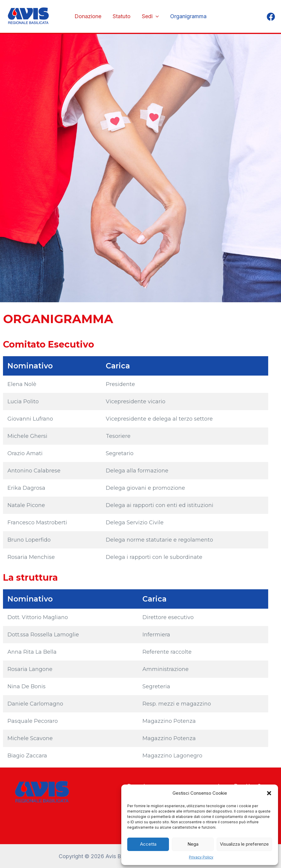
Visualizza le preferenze (244, 844)
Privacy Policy (201, 857)
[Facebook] (271, 17)
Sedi (150, 16)
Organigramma (187, 16)
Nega (193, 844)
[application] (155, 16)
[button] (269, 793)
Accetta (148, 844)
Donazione (89, 16)
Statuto (122, 16)
